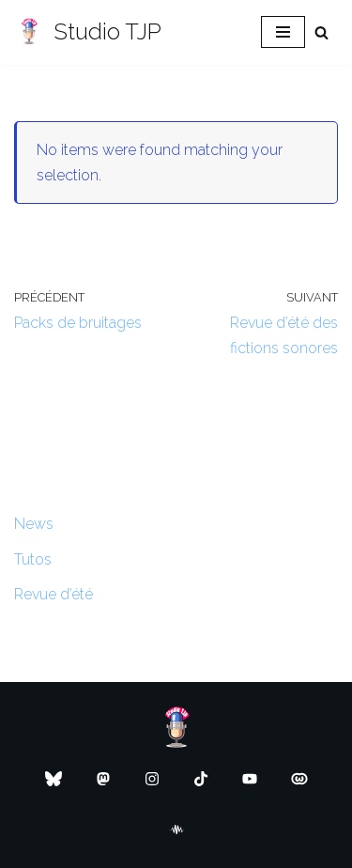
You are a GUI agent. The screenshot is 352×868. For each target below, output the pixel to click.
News (34, 524)
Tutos (33, 559)
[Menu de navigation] (283, 32)
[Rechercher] (321, 32)
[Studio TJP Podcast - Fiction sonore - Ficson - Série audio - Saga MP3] (88, 32)
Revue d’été (54, 594)
